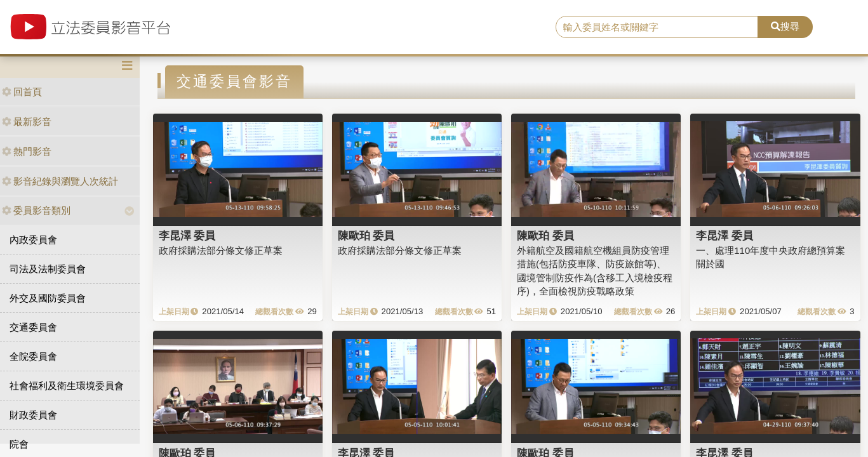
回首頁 (22, 92)
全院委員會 (33, 356)
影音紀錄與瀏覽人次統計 (60, 181)
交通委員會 (33, 327)
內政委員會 (33, 240)
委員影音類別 (36, 210)
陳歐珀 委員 (366, 235)
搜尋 (785, 26)
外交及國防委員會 (48, 298)
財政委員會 (33, 415)
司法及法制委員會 (48, 269)
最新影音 (27, 122)
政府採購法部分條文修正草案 (221, 250)
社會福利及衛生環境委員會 (67, 386)
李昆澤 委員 (187, 235)
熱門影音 (27, 151)
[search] (657, 27)
